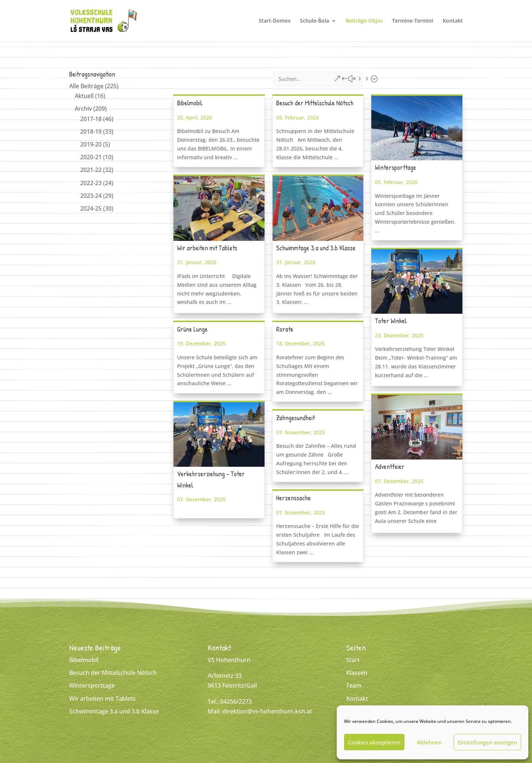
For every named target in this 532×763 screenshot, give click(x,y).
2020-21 (91, 157)
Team (354, 685)
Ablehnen (429, 742)
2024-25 (91, 208)
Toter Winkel (391, 321)
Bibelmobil (190, 103)
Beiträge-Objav (364, 21)
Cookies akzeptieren (374, 742)
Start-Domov (275, 21)
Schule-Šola (314, 21)
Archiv (83, 109)
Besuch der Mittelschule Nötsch (315, 103)
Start (353, 660)
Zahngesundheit (296, 418)
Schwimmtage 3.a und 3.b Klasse (316, 248)
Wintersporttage (396, 167)
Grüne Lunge (192, 329)
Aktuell (84, 96)
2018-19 (91, 132)
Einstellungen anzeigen (487, 742)
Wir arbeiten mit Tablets (207, 248)
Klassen (357, 673)
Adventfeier (390, 467)
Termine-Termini (413, 21)
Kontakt (453, 21)
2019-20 (91, 144)
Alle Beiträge (86, 86)
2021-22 (91, 170)
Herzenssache (294, 498)
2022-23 (91, 183)
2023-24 (91, 196)
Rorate (285, 329)
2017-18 (91, 119)
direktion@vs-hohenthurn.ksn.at (267, 711)
